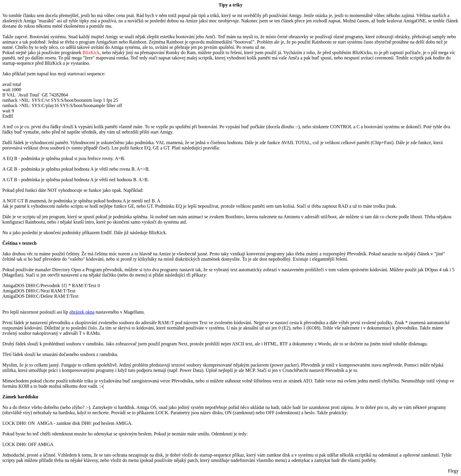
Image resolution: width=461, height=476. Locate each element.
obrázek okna (82, 312)
